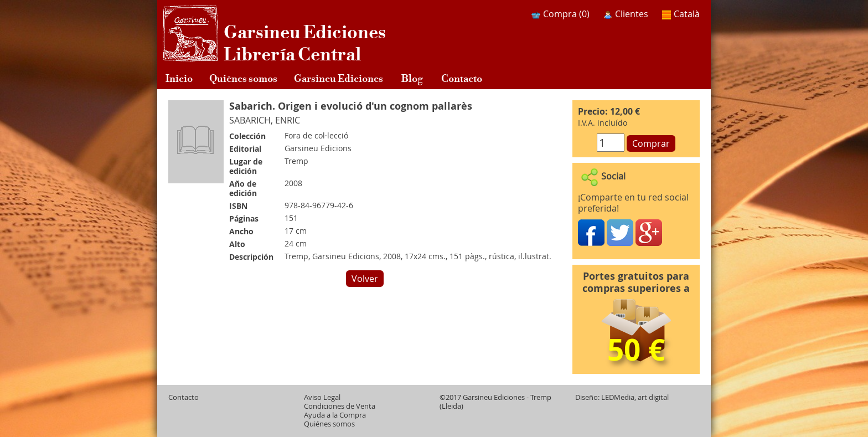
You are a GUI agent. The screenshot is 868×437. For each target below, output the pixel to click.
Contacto (462, 78)
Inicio (179, 78)
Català (681, 14)
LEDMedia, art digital (635, 397)
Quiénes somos (243, 78)
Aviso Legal (322, 397)
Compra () (560, 14)
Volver (365, 279)
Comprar (651, 143)
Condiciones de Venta (340, 406)
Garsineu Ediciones (339, 78)
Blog (412, 78)
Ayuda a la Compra (335, 415)
